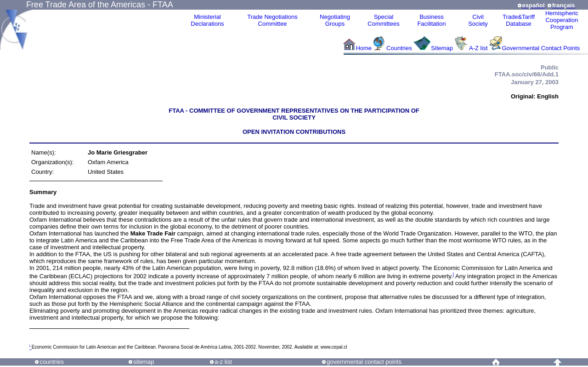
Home (364, 48)
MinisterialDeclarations (207, 20)
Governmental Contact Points (541, 48)
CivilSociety (478, 20)
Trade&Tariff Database (519, 20)
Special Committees (383, 20)
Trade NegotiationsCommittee (272, 20)
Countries (400, 48)
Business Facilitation (431, 20)
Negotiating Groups (335, 20)
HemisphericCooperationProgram (562, 20)
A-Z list (478, 48)
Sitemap (442, 48)
